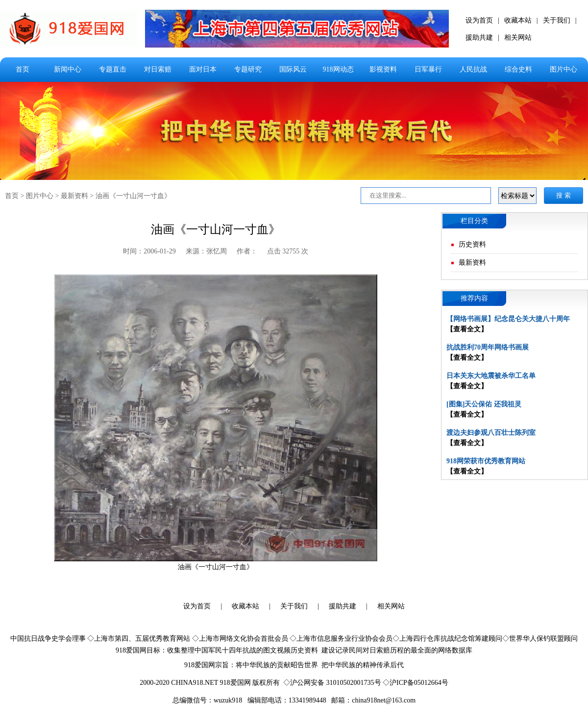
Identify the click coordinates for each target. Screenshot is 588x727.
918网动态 (338, 69)
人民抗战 (473, 69)
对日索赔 (158, 69)
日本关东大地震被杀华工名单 (491, 376)
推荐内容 (474, 298)
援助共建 (479, 38)
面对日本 (203, 69)
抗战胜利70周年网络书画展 (488, 347)
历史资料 (472, 244)
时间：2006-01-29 (149, 251)
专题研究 (248, 69)
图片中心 (563, 69)
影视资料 (383, 69)
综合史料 (518, 69)
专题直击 (113, 69)
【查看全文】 (467, 329)
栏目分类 (474, 221)
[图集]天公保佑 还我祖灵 (484, 404)
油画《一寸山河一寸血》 (133, 196)
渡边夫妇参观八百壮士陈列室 (491, 433)
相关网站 (518, 38)
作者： (247, 251)
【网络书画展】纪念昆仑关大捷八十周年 (508, 319)
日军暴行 (428, 69)
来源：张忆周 (206, 251)
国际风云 (293, 69)
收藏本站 (518, 20)
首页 (23, 69)
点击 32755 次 (288, 251)
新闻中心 (68, 69)
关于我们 (557, 20)
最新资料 (74, 196)
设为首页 (479, 20)
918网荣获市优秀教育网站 (486, 461)
